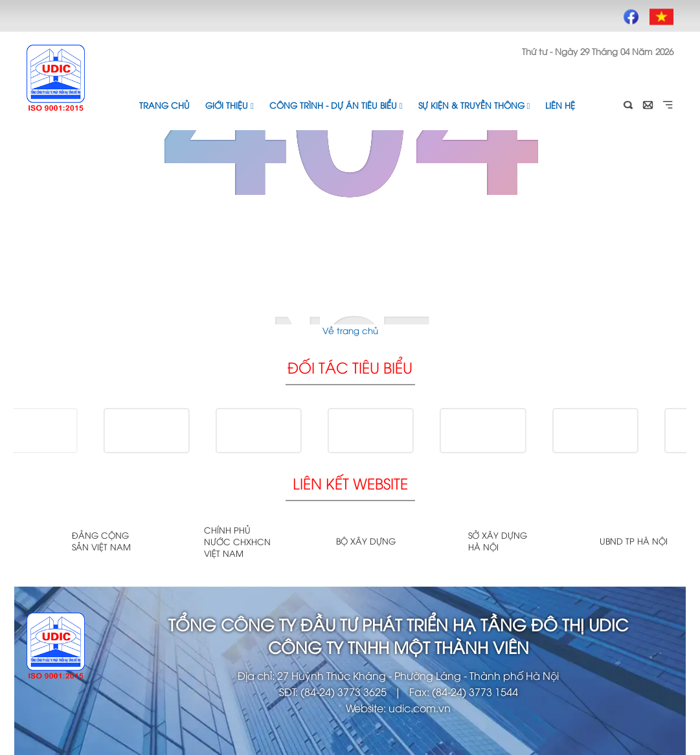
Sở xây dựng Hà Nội (498, 541)
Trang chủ (164, 105)
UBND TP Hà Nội (634, 541)
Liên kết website (350, 483)
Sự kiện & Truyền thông (474, 105)
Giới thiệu (230, 105)
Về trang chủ (350, 330)
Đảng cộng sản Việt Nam (101, 541)
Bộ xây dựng (366, 541)
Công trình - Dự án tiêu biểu (336, 105)
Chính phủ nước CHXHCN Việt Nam (237, 541)
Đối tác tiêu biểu (350, 367)
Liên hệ (560, 105)
